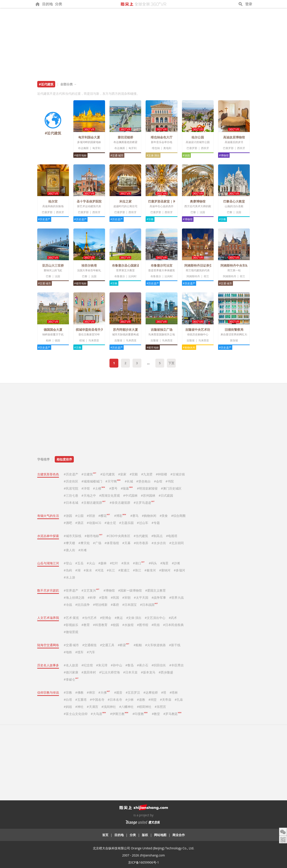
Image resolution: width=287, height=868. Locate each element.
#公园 (79, 516)
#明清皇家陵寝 (147, 488)
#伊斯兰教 (119, 714)
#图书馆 (143, 625)
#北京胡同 (177, 543)
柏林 (49, 340)
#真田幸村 (89, 672)
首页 (105, 835)
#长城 (129, 481)
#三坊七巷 (71, 495)
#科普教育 (100, 625)
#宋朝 (126, 597)
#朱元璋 (102, 665)
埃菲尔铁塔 (89, 265)
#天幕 (126, 543)
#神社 (79, 707)
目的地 (47, 4)
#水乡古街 (159, 543)
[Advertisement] (144, 41)
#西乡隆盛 (166, 672)
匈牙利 (96, 148)
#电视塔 (172, 536)
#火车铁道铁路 (155, 645)
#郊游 (91, 516)
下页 (171, 363)
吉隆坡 (118, 340)
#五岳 (79, 563)
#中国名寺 (97, 700)
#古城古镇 (178, 474)
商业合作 (179, 835)
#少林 (130, 700)
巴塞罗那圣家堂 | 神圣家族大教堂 (171, 201)
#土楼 (99, 488)
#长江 (111, 570)
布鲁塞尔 (120, 276)
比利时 (133, 276)
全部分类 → (68, 84)
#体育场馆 (112, 543)
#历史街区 (71, 481)
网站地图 (160, 835)
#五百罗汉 (133, 692)
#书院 (170, 481)
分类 (59, 4)
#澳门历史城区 (171, 488)
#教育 (86, 625)
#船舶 (138, 645)
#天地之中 (89, 495)
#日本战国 (149, 605)
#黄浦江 (124, 570)
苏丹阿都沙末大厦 (125, 330)
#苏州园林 (148, 495)
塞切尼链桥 (125, 137)
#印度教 (140, 714)
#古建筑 (89, 474)
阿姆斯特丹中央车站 (234, 265)
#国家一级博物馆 (130, 590)
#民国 (115, 597)
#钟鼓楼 (161, 474)
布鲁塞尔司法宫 (162, 265)
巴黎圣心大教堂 (234, 201)
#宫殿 (134, 474)
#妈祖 (68, 707)
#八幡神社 (126, 707)
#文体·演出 (153, 155)
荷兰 (206, 276)
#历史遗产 (44, 219)
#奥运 (119, 618)
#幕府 (115, 605)
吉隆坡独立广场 (162, 330)
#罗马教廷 (172, 714)
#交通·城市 (117, 155)
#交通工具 (107, 645)
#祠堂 (153, 700)
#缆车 (79, 652)
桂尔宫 (53, 201)
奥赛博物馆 (198, 201)
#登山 (68, 563)
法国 (202, 212)
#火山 (91, 563)
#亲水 (126, 563)
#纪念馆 (87, 665)
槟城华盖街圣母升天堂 (91, 330)
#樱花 (104, 516)
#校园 (115, 625)
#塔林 (174, 692)
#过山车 (143, 523)
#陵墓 (127, 488)
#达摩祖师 (151, 692)
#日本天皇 (130, 672)
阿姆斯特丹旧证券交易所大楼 (205, 265)
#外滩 (83, 550)
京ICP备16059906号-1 (144, 862)
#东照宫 (160, 707)
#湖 (78, 570)
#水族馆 (128, 625)
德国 (57, 340)
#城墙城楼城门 (92, 481)
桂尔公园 (198, 137)
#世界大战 (177, 597)
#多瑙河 (179, 570)
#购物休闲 (189, 347)
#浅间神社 (109, 707)
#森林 (102, 563)
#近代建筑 (108, 474)
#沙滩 (176, 563)
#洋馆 (86, 488)
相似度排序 (64, 459)
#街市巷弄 (141, 543)
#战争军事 (159, 597)
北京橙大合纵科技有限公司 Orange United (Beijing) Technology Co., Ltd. (143, 848)
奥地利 (167, 148)
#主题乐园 (126, 523)
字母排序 (43, 459)
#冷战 (68, 605)
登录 (249, 4)
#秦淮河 (150, 570)
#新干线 (175, 645)
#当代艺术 (89, 618)
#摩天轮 (84, 543)
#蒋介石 (143, 665)
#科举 (92, 597)
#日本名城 (71, 503)
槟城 (82, 340)
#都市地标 (80, 155)
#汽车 (91, 652)
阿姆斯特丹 (193, 276)
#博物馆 (224, 155)
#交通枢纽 (89, 645)
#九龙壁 (147, 474)
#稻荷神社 (144, 707)
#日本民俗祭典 (173, 625)
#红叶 (114, 563)
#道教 (141, 700)
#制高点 (157, 536)
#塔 (164, 692)
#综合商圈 (178, 516)
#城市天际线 (73, 536)
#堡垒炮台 (143, 481)
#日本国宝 (130, 605)
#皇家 (122, 474)
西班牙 (205, 148)
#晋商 (103, 597)
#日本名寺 (115, 700)
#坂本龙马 (148, 672)
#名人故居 (71, 665)
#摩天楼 (69, 543)
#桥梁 (123, 645)
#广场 (97, 543)
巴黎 (193, 212)
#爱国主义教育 (155, 590)
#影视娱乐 (71, 625)
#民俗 (156, 625)
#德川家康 (71, 672)
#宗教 (150, 219)
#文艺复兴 (90, 590)
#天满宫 (93, 707)
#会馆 (158, 481)
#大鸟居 (98, 714)
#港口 (139, 563)
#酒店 (79, 523)
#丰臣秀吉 (177, 665)
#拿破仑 (71, 679)
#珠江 (137, 570)
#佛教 (79, 692)
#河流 (99, 570)
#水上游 (69, 577)
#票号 (113, 488)
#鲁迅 (130, 665)
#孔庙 (179, 700)
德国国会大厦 (53, 330)
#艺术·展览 (71, 618)
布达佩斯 (83, 148)
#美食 (164, 516)
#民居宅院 (71, 488)
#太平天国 (141, 597)
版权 (145, 835)
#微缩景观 (71, 632)
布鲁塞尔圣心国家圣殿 (127, 265)
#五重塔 (81, 700)
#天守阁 (113, 481)
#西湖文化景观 (110, 495)
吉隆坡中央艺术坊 (198, 330)
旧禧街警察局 (234, 330)
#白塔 (68, 700)
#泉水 (88, 570)
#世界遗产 (71, 590)
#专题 (156, 523)
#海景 (164, 563)
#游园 (186, 155)
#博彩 (120, 516)
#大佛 (104, 692)
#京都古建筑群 (94, 503)
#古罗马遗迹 (144, 503)
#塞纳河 (165, 570)
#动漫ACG (94, 523)
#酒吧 (68, 523)
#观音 (118, 692)
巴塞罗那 (192, 148)
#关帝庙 (166, 700)
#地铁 (68, 652)
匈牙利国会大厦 (89, 137)
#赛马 (134, 516)
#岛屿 (68, 570)
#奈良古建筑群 (120, 503)
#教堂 (156, 714)
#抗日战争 (83, 605)
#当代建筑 (141, 536)
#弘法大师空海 (110, 672)
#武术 (173, 618)
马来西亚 (94, 340)
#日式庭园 (166, 495)
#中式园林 (130, 495)
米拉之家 (125, 201)
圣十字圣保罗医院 (89, 201)
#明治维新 (100, 605)
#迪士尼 (110, 523)
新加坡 (234, 340)
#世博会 (106, 618)
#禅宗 (91, 692)
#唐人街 (69, 550)
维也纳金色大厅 (162, 137)
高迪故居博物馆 (234, 137)
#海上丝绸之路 (74, 597)
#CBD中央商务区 (118, 536)
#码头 (153, 563)
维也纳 (156, 148)
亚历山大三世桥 (53, 265)
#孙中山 (116, 665)
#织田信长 (159, 665)
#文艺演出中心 (155, 618)
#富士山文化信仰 (76, 714)
